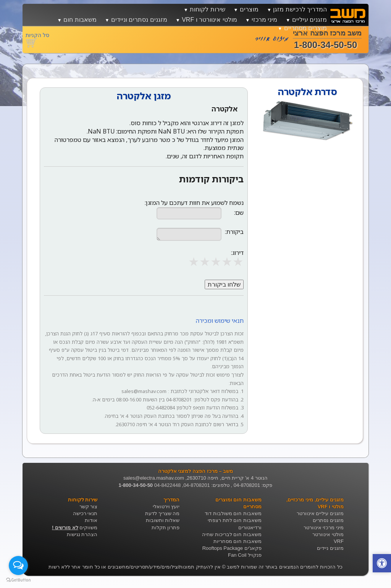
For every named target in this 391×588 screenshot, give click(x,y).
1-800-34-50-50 (136, 485)
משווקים (75, 528)
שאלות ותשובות (163, 520)
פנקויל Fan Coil (245, 555)
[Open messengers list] (18, 565)
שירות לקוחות (207, 9)
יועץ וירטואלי (166, 507)
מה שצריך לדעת (162, 513)
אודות (91, 520)
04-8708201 (196, 485)
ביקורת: (234, 232)
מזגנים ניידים (330, 548)
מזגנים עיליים (309, 20)
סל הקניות (37, 35)
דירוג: (237, 253)
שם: (239, 213)
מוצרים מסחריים (305, 28)
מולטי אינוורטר (328, 534)
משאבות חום (80, 20)
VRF (339, 541)
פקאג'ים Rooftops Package (232, 548)
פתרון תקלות (166, 528)
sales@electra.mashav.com (154, 478)
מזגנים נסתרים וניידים (139, 20)
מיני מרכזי (264, 20)
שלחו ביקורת (224, 284)
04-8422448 (167, 485)
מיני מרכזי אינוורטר (324, 528)
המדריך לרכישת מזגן (300, 9)
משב (232, 567)
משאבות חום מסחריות (238, 541)
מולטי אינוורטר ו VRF (209, 20)
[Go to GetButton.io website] (18, 580)
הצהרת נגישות (82, 534)
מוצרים (249, 9)
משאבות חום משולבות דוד (233, 513)
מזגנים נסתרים (328, 520)
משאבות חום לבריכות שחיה (232, 534)
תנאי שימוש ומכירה (220, 321)
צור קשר (89, 507)
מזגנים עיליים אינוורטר (320, 513)
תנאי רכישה (85, 513)
